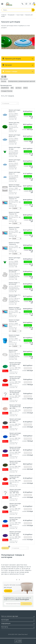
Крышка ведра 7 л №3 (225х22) (14, 283)
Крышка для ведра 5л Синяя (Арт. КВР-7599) (15, 519)
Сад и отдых (20, 15)
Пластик (4, 81)
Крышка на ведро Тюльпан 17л (14, 198)
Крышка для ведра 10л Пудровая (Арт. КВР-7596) (15, 407)
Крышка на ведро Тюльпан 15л (14, 213)
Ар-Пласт (18, 88)
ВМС (12, 88)
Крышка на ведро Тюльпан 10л (14, 321)
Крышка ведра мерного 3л (13, 351)
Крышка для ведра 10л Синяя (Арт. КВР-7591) (15, 435)
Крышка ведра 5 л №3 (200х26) (14, 271)
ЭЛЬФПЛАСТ (5, 88)
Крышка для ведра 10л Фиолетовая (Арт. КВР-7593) (15, 449)
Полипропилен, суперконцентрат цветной (22, 81)
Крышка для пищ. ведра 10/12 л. (14, 123)
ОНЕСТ (25, 88)
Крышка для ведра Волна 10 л (15, 161)
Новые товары (11, 71)
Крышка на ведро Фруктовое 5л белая (15, 186)
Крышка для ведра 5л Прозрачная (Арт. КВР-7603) (15, 491)
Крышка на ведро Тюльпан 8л (14, 243)
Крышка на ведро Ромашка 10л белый (15, 308)
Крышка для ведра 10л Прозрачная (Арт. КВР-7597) (15, 393)
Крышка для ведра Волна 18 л (15, 136)
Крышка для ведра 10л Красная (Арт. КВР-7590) (15, 378)
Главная (4, 15)
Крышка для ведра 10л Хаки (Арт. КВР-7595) (15, 463)
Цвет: (11, 208)
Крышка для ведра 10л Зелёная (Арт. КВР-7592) (15, 364)
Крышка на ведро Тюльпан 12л (14, 228)
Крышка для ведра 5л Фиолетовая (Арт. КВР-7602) (15, 533)
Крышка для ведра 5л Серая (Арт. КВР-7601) (15, 505)
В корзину (8, 591)
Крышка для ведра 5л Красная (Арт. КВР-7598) (15, 477)
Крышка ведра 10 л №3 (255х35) (15, 296)
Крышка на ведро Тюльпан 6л (14, 336)
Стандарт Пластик (7, 91)
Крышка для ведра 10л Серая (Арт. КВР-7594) (15, 421)
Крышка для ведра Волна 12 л (15, 111)
